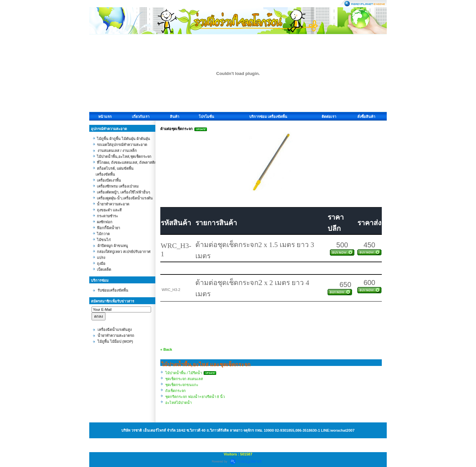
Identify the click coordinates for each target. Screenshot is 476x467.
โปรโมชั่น (206, 117)
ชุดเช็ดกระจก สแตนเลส (184, 379)
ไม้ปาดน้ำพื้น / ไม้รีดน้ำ (184, 373)
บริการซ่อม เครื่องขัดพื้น (268, 117)
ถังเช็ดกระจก (176, 391)
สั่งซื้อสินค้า (366, 117)
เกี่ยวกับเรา (141, 117)
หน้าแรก (105, 117)
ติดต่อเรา (329, 117)
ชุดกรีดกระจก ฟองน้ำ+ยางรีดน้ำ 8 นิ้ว (195, 397)
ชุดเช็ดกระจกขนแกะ (182, 385)
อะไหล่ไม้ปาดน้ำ (178, 403)
